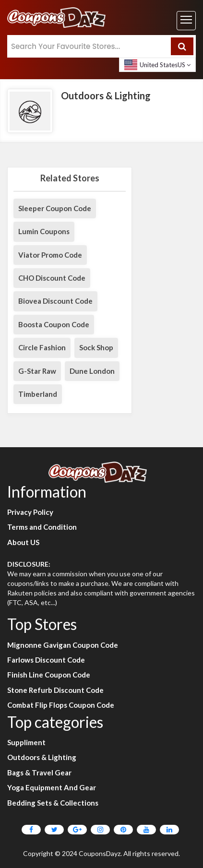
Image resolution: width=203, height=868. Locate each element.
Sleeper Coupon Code (55, 208)
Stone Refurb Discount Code (55, 690)
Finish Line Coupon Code (49, 675)
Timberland (38, 394)
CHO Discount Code (52, 278)
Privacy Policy (30, 512)
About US (23, 542)
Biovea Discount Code (55, 301)
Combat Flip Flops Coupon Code (61, 705)
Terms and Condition (42, 527)
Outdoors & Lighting (42, 757)
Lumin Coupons (44, 231)
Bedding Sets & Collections (53, 803)
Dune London (92, 371)
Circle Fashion (42, 347)
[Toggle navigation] (186, 21)
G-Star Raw (37, 371)
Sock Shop (96, 347)
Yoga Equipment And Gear (52, 787)
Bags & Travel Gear (39, 773)
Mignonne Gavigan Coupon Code (63, 645)
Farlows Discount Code (46, 660)
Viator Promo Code (50, 255)
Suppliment (26, 742)
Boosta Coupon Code (54, 324)
